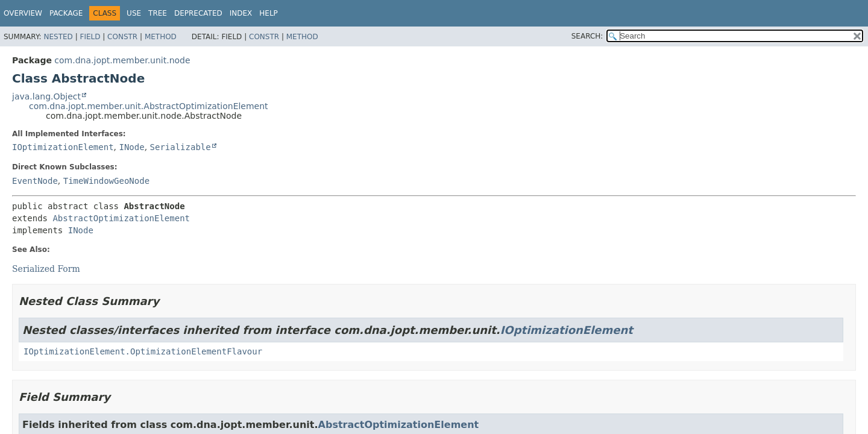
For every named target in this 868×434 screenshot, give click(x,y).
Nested (58, 37)
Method (161, 37)
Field (90, 37)
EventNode (35, 181)
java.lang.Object (46, 96)
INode (131, 147)
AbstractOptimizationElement (121, 218)
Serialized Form (46, 269)
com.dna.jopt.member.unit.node (122, 60)
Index (241, 13)
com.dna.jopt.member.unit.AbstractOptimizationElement (149, 106)
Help (269, 13)
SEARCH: (587, 36)
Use (134, 13)
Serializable (181, 147)
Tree (158, 13)
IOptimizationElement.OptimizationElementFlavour (143, 351)
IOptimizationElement (63, 147)
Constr (122, 37)
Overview (23, 13)
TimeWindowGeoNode (106, 181)
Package (66, 13)
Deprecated (198, 13)
